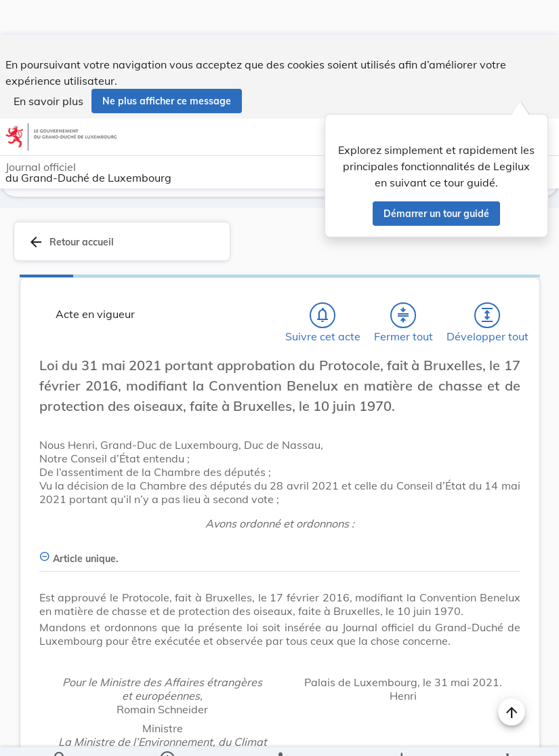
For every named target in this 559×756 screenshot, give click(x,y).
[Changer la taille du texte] (512, 378)
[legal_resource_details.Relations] (279, 734)
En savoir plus (48, 66)
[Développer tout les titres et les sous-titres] (487, 313)
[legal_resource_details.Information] (166, 734)
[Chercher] (60, 734)
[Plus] (507, 734)
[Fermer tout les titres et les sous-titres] (403, 313)
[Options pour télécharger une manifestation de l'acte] (401, 734)
